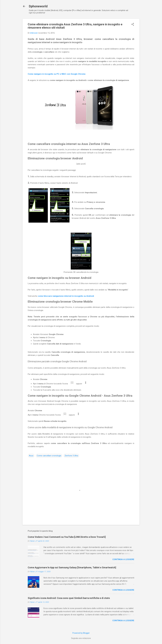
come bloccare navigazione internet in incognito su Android (66, 296)
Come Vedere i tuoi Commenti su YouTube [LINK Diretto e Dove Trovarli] (67, 537)
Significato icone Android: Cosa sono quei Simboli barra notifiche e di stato (69, 598)
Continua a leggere (123, 559)
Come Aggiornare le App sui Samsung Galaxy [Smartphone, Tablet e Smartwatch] (72, 567)
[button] (133, 25)
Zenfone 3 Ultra (71, 456)
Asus (31, 456)
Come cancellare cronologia (49, 456)
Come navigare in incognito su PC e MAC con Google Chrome (57, 74)
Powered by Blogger (81, 633)
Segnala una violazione (81, 638)
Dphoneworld (38, 6)
